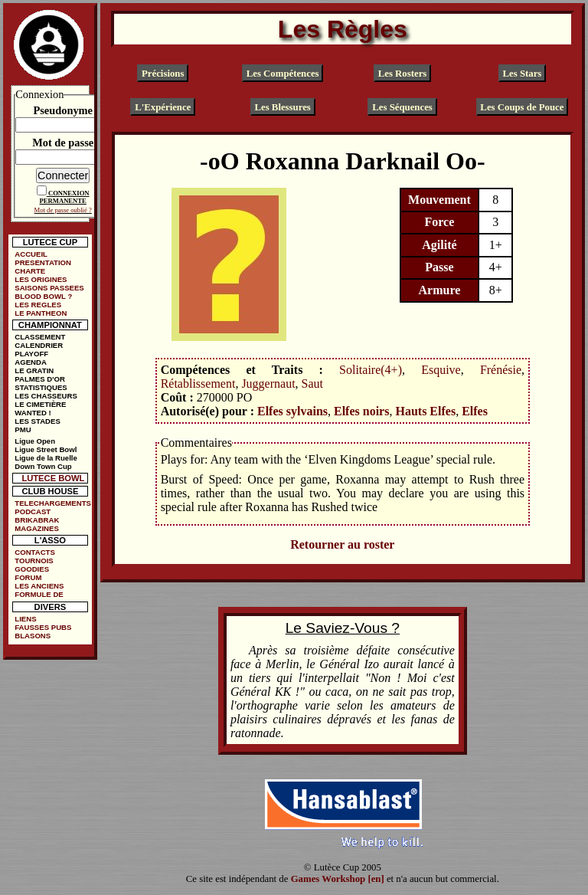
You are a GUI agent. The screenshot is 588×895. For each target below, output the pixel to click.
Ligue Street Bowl (46, 449)
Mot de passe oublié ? (63, 210)
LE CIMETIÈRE (40, 404)
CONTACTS (35, 552)
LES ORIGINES (41, 279)
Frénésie (501, 370)
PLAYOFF (31, 354)
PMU (23, 429)
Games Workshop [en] (338, 879)
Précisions (163, 74)
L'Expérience (163, 107)
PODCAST (33, 511)
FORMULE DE (39, 594)
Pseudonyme (63, 110)
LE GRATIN (34, 370)
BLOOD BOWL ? (43, 296)
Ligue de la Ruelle (46, 458)
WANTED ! (33, 413)
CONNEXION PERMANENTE (65, 197)
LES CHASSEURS (46, 396)
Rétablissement (198, 384)
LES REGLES (38, 305)
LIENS (25, 619)
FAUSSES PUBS (43, 627)
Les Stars (522, 74)
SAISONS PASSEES (49, 288)
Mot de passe (63, 143)
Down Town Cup (43, 466)
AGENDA (31, 362)
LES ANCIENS (39, 586)
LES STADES (38, 421)
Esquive (441, 370)
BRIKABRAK (37, 520)
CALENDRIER (39, 345)
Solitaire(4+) (371, 370)
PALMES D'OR (40, 379)
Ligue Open (35, 441)
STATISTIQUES (41, 387)
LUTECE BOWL (53, 478)
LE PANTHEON (41, 313)
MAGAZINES (37, 528)
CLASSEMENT (40, 337)
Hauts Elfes (425, 411)
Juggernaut (268, 384)
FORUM (28, 577)
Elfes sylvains (292, 411)
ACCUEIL (31, 254)
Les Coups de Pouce (522, 107)
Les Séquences (402, 107)
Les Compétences (283, 74)
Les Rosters (403, 74)
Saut (312, 384)
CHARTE (30, 271)
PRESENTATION (43, 262)
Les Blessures (282, 107)
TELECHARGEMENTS (53, 503)
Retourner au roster (342, 544)
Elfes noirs (361, 411)
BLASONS (33, 636)
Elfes (475, 411)
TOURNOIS (34, 561)
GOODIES (32, 569)
